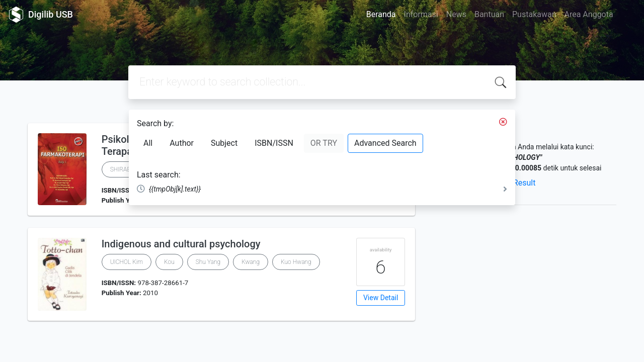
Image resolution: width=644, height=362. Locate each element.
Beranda (381, 14)
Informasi (421, 14)
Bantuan (489, 14)
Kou (169, 262)
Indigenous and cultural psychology (181, 244)
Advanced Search (385, 143)
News (456, 14)
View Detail (381, 298)
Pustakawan (534, 14)
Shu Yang (208, 262)
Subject (224, 143)
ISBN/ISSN (274, 143)
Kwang (251, 262)
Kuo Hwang (296, 262)
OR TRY (324, 143)
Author (182, 143)
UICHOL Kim (127, 262)
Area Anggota (589, 14)
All (148, 143)
